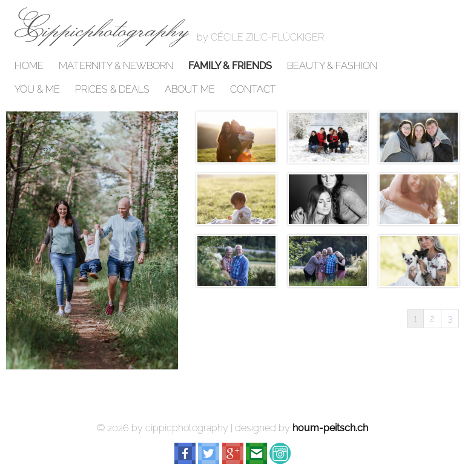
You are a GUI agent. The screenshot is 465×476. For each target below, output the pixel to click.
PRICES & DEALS (112, 90)
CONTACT (253, 90)
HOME (29, 66)
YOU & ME (37, 90)
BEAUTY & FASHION (332, 66)
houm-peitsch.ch (330, 428)
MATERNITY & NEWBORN (116, 66)
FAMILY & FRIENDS (230, 66)
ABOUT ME (190, 90)
